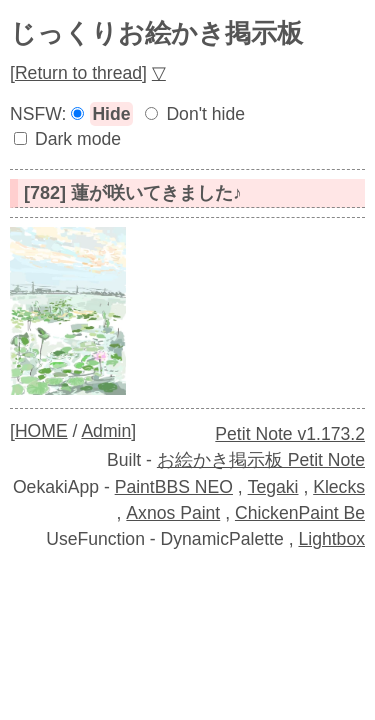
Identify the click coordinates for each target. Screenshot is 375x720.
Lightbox (331, 539)
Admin (106, 431)
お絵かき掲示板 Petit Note (261, 460)
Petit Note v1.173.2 (290, 434)
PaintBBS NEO (174, 487)
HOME (41, 431)
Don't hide (205, 114)
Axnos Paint (173, 513)
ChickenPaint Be (300, 513)
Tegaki (273, 487)
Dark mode (78, 139)
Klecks (339, 487)
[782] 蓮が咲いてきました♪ (133, 193)
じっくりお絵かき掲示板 (156, 33)
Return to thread (78, 73)
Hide (111, 114)
